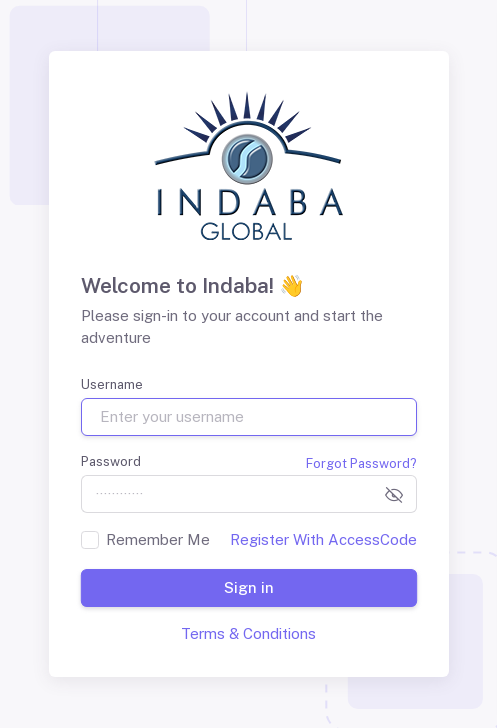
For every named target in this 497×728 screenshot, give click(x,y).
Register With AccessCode (323, 539)
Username (112, 384)
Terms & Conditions (248, 633)
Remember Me (158, 539)
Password (111, 461)
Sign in (248, 587)
